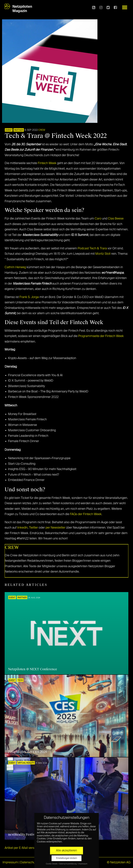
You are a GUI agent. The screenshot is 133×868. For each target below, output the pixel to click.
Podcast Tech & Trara (92, 248)
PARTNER (19, 130)
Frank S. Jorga (29, 297)
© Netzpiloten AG (119, 862)
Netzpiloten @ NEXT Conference (33, 669)
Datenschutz (29, 862)
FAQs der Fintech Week (86, 514)
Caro (98, 219)
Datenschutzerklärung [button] (68, 864)
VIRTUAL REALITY (26, 763)
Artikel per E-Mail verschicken (25, 848)
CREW (42, 130)
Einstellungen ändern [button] (67, 858)
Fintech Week (47, 163)
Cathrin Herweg (15, 267)
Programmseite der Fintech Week (101, 336)
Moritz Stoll (103, 254)
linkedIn (22, 528)
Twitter (34, 528)
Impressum (10, 862)
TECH (20, 680)
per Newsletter (55, 528)
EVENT (9, 130)
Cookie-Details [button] (52, 864)
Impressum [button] (83, 864)
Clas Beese (116, 219)
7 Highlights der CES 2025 (27, 752)
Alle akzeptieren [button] (66, 851)
